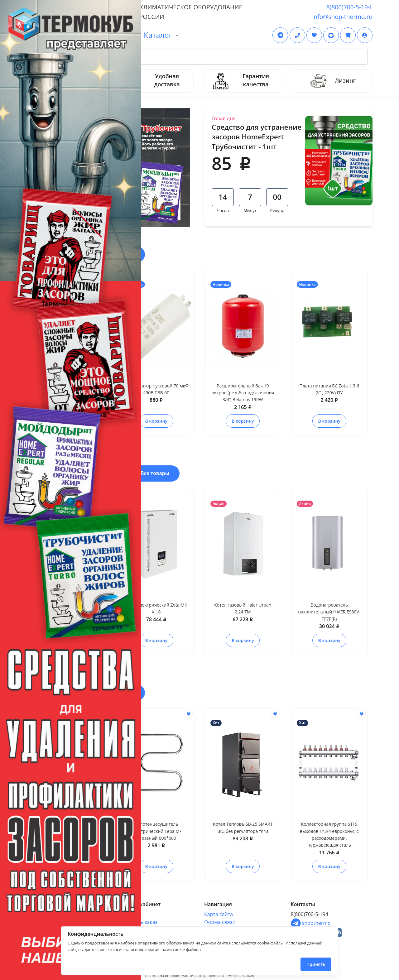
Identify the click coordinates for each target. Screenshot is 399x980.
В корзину (156, 421)
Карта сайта (219, 914)
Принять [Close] (316, 964)
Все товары (155, 473)
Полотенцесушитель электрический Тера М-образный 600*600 (156, 831)
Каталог (158, 35)
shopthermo (311, 923)
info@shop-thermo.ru (342, 17)
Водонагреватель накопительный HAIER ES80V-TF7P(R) (329, 612)
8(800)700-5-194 (349, 7)
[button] (365, 35)
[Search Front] (207, 57)
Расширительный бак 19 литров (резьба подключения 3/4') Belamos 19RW (243, 393)
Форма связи (220, 922)
